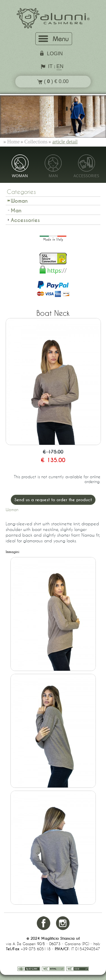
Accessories (86, 176)
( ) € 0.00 (53, 81)
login (55, 54)
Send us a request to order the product (53, 500)
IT (50, 66)
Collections (36, 142)
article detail (65, 142)
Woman (20, 176)
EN (59, 66)
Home (14, 142)
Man (53, 176)
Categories (21, 192)
